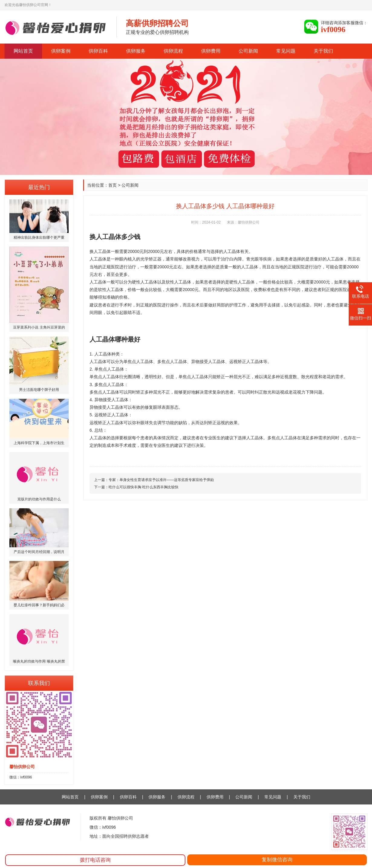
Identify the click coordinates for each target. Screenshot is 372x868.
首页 (113, 185)
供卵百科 (98, 51)
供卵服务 (136, 51)
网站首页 (23, 51)
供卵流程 (173, 51)
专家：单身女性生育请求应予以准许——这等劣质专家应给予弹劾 (161, 480)
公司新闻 (248, 51)
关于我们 (323, 51)
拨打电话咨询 (95, 860)
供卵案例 (61, 51)
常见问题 (286, 51)
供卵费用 (211, 51)
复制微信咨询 (277, 860)
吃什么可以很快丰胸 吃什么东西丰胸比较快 (144, 487)
